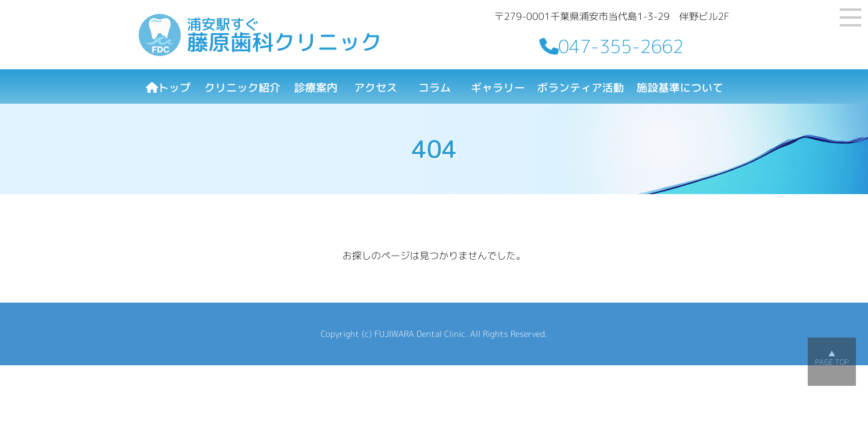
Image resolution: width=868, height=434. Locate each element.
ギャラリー (498, 88)
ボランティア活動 (580, 88)
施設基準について (680, 88)
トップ (168, 88)
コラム (435, 88)
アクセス (376, 88)
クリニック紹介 (242, 88)
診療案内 (316, 88)
